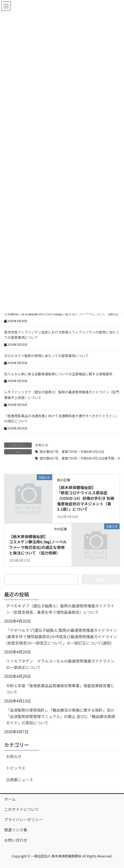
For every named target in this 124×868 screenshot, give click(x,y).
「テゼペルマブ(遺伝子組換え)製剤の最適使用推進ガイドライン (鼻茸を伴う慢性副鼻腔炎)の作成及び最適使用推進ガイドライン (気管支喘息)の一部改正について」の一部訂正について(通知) (61, 637)
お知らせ (42, 445)
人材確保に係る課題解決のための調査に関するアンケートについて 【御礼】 (62, 314)
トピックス (16, 768)
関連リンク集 (16, 830)
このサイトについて (22, 809)
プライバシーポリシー (23, 819)
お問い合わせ (16, 840)
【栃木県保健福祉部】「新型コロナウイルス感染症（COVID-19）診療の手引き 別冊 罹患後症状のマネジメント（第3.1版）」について (86, 498)
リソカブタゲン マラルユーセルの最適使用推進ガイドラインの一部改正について (60, 664)
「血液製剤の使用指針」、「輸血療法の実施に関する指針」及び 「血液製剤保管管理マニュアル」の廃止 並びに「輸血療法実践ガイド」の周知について (61, 716)
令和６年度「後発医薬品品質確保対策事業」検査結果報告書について (60, 689)
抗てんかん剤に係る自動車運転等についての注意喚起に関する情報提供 (58, 374)
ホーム (10, 799)
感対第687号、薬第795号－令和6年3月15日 (72, 451)
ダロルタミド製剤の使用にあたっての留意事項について (46, 356)
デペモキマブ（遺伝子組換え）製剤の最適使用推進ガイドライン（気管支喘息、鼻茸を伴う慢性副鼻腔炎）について (60, 609)
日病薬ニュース (19, 780)
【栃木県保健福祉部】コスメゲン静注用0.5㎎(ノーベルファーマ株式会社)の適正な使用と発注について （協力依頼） (38, 545)
